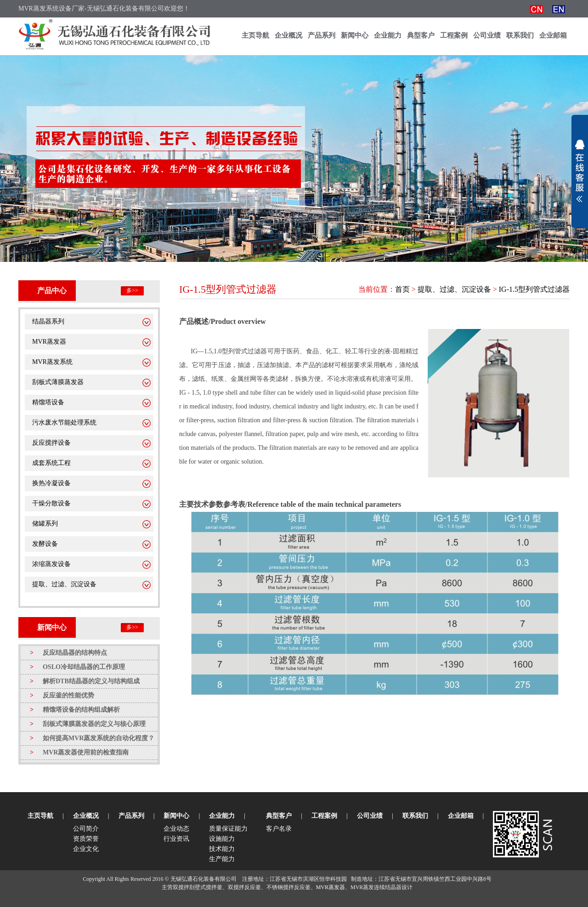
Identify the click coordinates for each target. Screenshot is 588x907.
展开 (580, 171)
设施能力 (222, 839)
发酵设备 (45, 544)
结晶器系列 (48, 321)
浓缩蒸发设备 (51, 564)
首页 (402, 289)
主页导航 (255, 35)
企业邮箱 (553, 35)
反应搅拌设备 (51, 443)
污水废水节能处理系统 (64, 422)
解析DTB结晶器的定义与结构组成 (85, 681)
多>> (132, 290)
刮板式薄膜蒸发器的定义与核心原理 (88, 724)
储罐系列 (45, 524)
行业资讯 (176, 839)
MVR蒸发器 (49, 342)
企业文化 (86, 849)
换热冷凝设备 (51, 483)
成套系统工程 (51, 463)
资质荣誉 (86, 839)
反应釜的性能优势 (62, 695)
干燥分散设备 (51, 503)
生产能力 (222, 859)
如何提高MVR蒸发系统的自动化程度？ (92, 738)
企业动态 (176, 829)
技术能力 (222, 849)
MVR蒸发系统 (52, 362)
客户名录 (279, 829)
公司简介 (86, 829)
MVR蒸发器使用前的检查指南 (79, 752)
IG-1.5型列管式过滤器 (534, 289)
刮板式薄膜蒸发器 (58, 382)
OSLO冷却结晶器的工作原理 (77, 667)
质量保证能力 (228, 829)
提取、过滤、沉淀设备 (64, 584)
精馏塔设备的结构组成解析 (75, 710)
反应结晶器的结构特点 (68, 653)
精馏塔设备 (48, 402)
